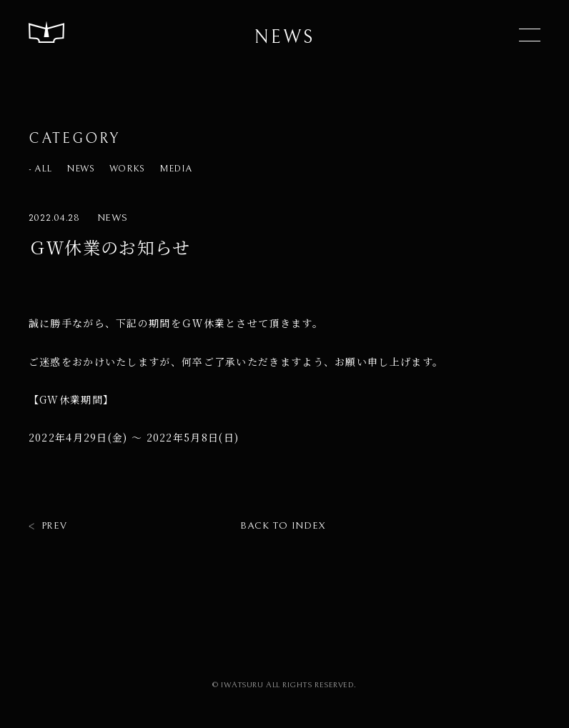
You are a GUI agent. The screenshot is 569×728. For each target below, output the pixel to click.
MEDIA (175, 169)
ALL (43, 169)
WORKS (127, 169)
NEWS (81, 169)
